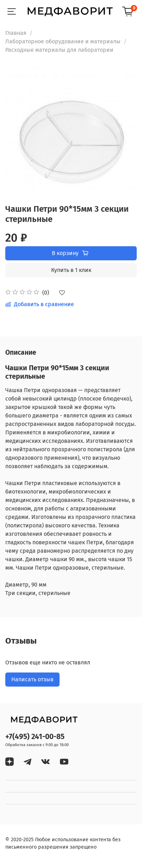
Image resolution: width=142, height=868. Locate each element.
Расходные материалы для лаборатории (59, 50)
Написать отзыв (32, 679)
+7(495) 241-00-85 (35, 737)
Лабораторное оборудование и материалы (63, 41)
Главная (16, 33)
